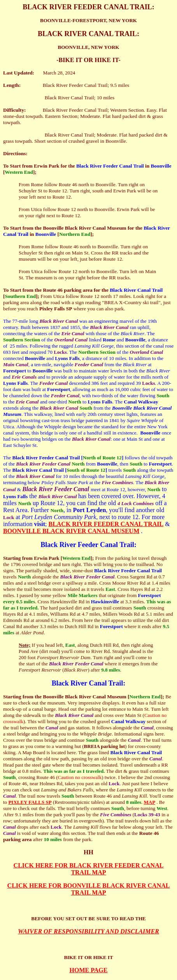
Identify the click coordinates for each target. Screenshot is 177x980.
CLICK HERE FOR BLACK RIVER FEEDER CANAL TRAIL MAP (89, 869)
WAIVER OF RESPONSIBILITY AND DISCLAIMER (88, 931)
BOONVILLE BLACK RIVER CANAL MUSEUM (71, 531)
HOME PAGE (89, 970)
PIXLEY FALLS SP (30, 802)
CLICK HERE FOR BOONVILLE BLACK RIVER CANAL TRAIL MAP (89, 889)
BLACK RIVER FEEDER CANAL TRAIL (106, 524)
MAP (149, 802)
